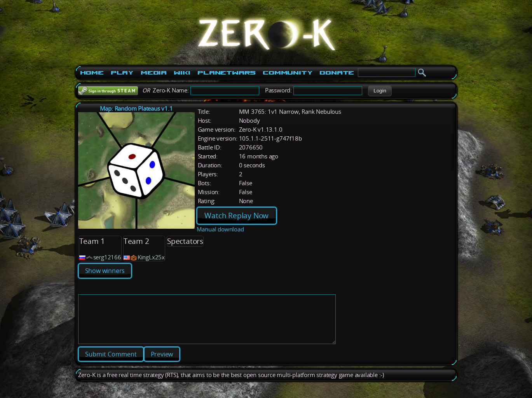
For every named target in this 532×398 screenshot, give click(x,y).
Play (122, 73)
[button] (380, 91)
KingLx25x (151, 257)
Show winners (105, 271)
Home (92, 73)
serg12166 (107, 257)
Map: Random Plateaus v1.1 (136, 109)
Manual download (220, 229)
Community (288, 73)
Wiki (182, 73)
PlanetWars (227, 73)
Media (154, 73)
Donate (337, 73)
